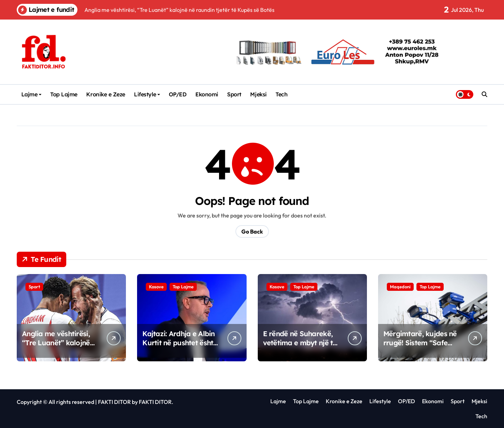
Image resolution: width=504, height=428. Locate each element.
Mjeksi (258, 94)
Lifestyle (147, 94)
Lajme (32, 94)
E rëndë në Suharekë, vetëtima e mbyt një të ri (300, 343)
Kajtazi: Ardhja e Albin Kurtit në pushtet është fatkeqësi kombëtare (180, 343)
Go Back (252, 231)
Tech (281, 94)
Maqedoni (400, 287)
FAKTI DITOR (114, 402)
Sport (234, 94)
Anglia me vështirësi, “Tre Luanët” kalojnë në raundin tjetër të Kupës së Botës (56, 347)
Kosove (156, 287)
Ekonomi (207, 94)
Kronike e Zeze (106, 94)
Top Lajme (64, 94)
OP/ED (178, 94)
